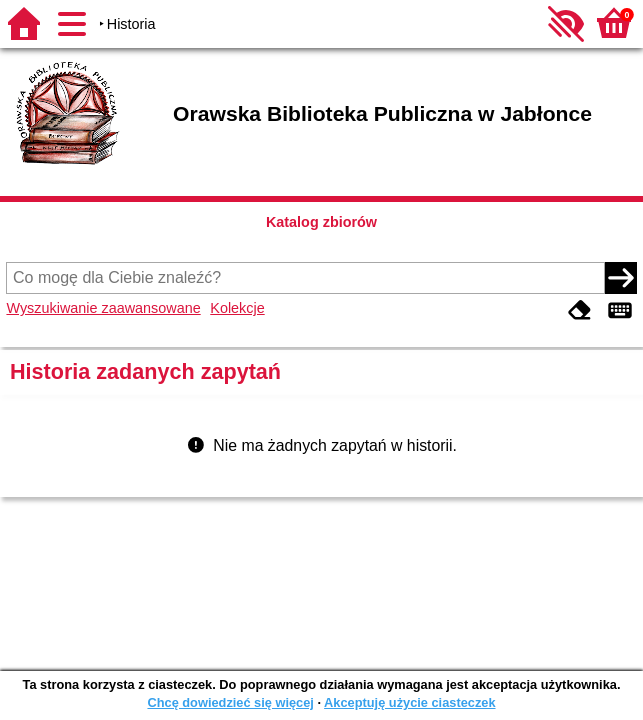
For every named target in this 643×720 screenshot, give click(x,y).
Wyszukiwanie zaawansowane (103, 308)
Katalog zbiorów (321, 222)
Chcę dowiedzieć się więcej (230, 702)
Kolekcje (237, 308)
